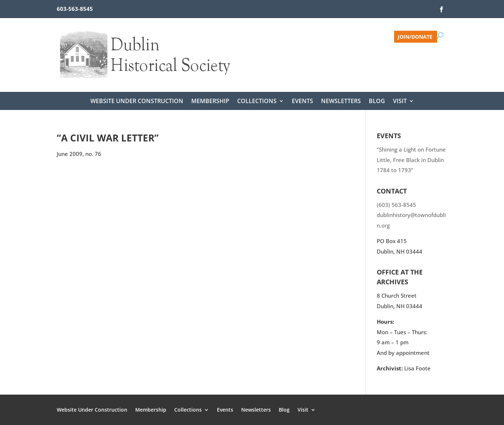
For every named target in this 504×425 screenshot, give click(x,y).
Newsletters (341, 102)
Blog (377, 102)
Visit (400, 102)
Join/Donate (415, 36)
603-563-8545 (75, 9)
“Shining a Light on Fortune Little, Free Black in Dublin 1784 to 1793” (411, 160)
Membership (210, 102)
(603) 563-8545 (396, 205)
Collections (257, 102)
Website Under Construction (137, 102)
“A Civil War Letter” (108, 138)
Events (302, 102)
